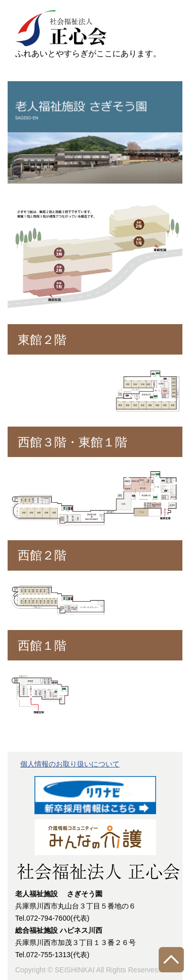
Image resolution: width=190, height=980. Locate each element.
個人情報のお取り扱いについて (70, 764)
